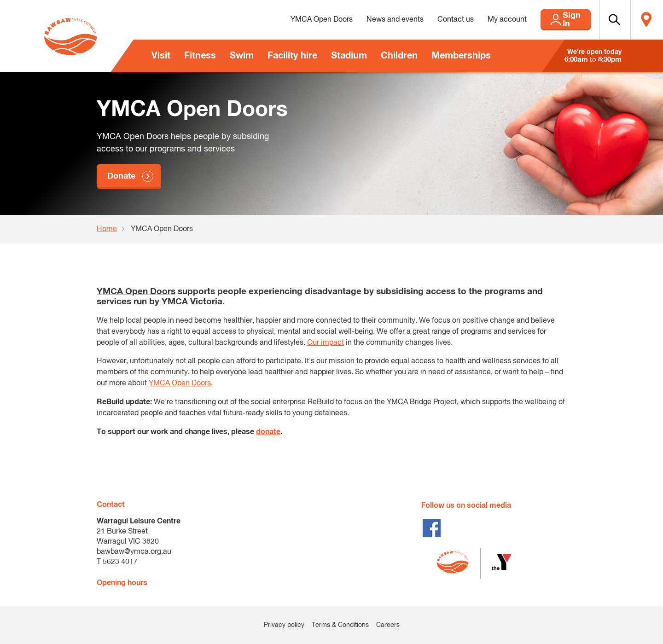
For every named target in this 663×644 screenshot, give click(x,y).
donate (268, 432)
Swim (242, 56)
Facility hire (292, 56)
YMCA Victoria (192, 302)
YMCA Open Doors (298, 20)
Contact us (432, 20)
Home (107, 229)
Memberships (461, 56)
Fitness (200, 56)
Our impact (326, 343)
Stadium (349, 56)
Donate (121, 176)
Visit (161, 56)
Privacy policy (284, 625)
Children (399, 56)
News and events (371, 20)
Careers (388, 625)
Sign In (552, 20)
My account (483, 20)
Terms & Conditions (340, 625)
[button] (604, 20)
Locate (643, 20)
